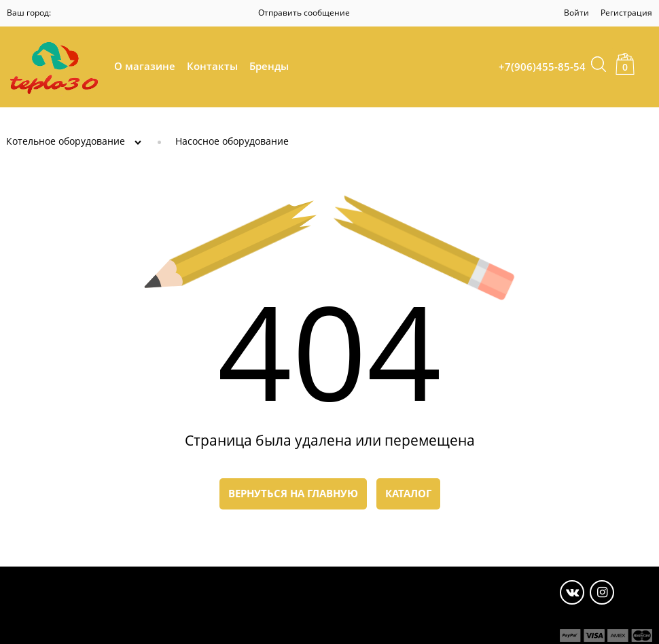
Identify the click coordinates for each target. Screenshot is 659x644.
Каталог (408, 493)
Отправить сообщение (304, 13)
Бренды (269, 66)
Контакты (212, 66)
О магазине (145, 66)
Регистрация (626, 13)
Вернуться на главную (293, 493)
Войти (576, 13)
